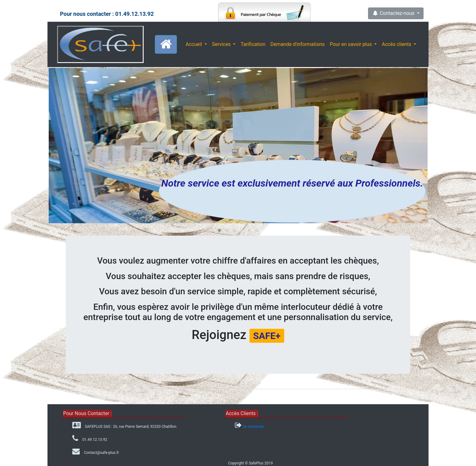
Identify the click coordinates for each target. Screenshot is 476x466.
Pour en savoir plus (351, 44)
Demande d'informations (298, 44)
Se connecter (254, 427)
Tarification (253, 44)
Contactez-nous (394, 13)
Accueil (194, 44)
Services (222, 44)
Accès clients (397, 44)
